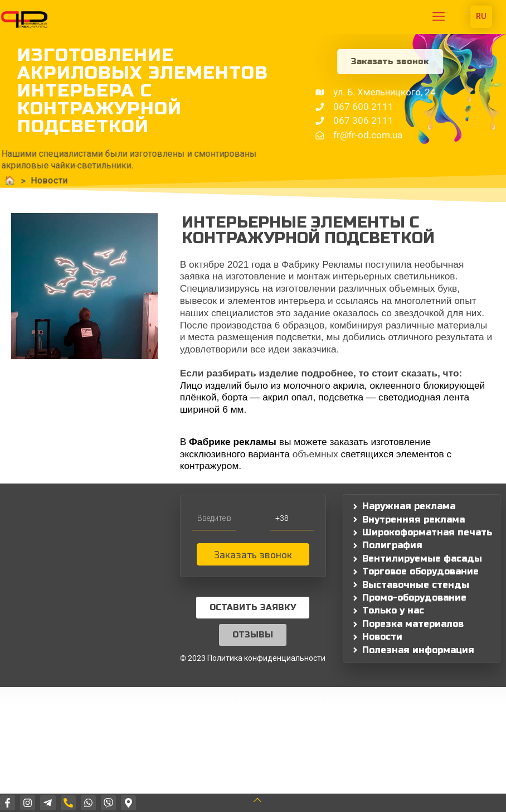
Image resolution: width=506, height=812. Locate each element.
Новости (26, 180)
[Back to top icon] (264, 800)
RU (481, 16)
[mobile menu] (439, 17)
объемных (317, 454)
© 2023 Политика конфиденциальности (253, 658)
